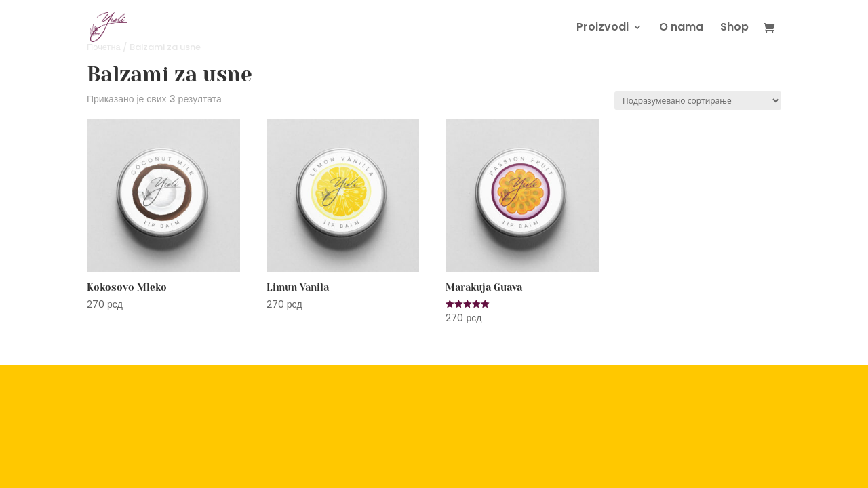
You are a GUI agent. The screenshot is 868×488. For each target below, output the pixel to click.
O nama (681, 28)
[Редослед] (698, 101)
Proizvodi (603, 28)
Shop (734, 28)
